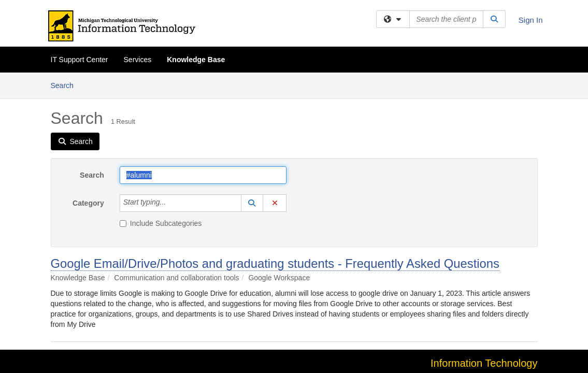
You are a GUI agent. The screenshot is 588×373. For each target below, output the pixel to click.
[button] (252, 131)
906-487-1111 (456, 309)
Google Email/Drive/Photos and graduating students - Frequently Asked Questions (275, 191)
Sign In (531, 20)
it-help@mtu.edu (511, 309)
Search (92, 103)
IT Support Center (80, 60)
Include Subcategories (161, 151)
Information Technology (484, 291)
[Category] (171, 131)
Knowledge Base (196, 60)
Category (88, 131)
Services (138, 60)
